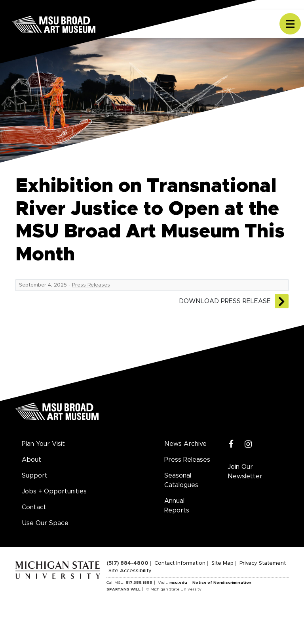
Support (35, 476)
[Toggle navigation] (290, 24)
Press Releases (91, 285)
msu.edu (178, 583)
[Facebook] (231, 444)
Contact (34, 507)
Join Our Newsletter (245, 472)
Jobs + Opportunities (54, 491)
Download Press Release (225, 301)
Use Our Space (45, 523)
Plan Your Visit (43, 444)
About (31, 460)
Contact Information (180, 563)
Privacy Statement (263, 563)
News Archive (185, 444)
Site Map (222, 563)
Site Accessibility (130, 571)
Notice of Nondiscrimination (222, 583)
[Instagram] (248, 444)
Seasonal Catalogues (181, 480)
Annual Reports (177, 506)
